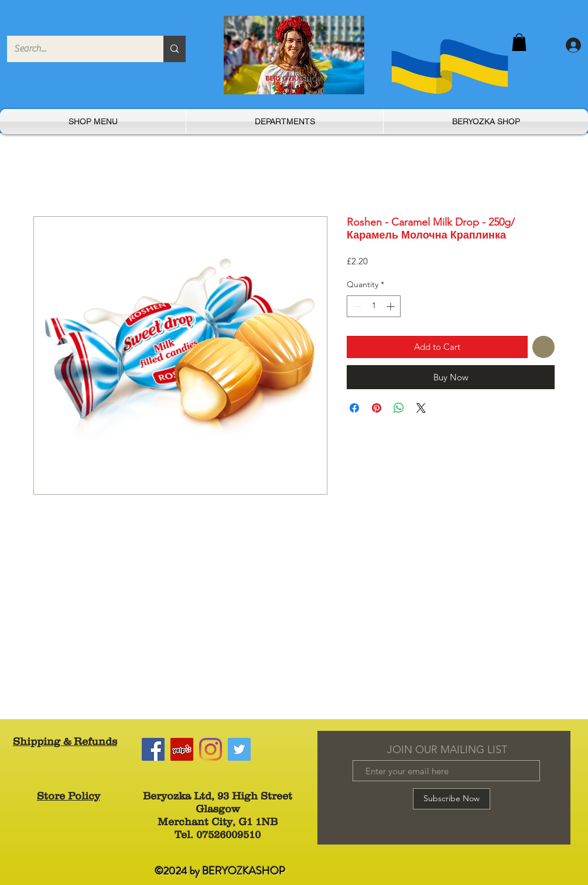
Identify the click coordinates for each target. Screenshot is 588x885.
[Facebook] (153, 749)
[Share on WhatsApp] (399, 408)
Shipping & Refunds (65, 741)
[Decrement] (356, 306)
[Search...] (76, 49)
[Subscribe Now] (452, 799)
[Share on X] (421, 408)
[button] (519, 42)
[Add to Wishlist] (544, 347)
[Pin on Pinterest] (377, 408)
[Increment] (392, 306)
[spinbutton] (374, 306)
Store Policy (69, 796)
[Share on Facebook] (354, 408)
